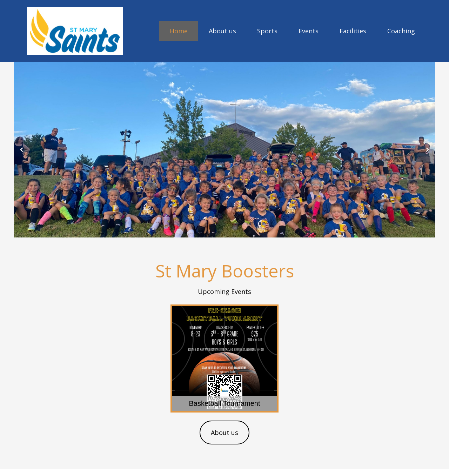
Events (309, 31)
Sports (267, 31)
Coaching (401, 31)
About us (222, 31)
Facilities (353, 31)
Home (179, 31)
